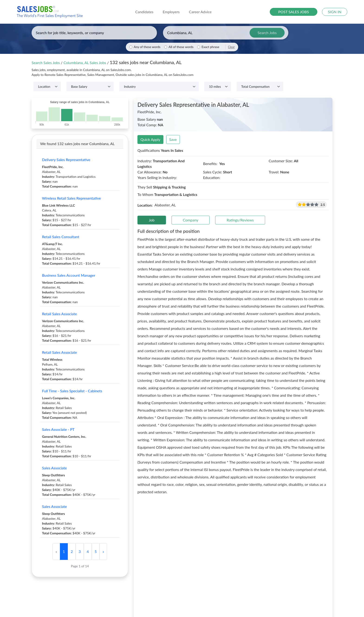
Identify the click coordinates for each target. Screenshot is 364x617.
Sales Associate (54, 468)
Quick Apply (150, 139)
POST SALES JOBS (294, 12)
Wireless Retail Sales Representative (71, 198)
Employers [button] (171, 12)
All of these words (181, 47)
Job (152, 220)
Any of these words (147, 47)
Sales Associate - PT (58, 429)
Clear (231, 47)
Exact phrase (210, 47)
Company (191, 220)
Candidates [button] (144, 12)
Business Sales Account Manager (69, 275)
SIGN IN (335, 12)
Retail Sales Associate (59, 314)
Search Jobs (267, 33)
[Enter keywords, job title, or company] (94, 33)
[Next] (103, 552)
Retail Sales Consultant (61, 237)
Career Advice (200, 12)
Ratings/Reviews (240, 220)
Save (173, 139)
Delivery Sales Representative (66, 160)
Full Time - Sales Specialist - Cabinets (72, 391)
